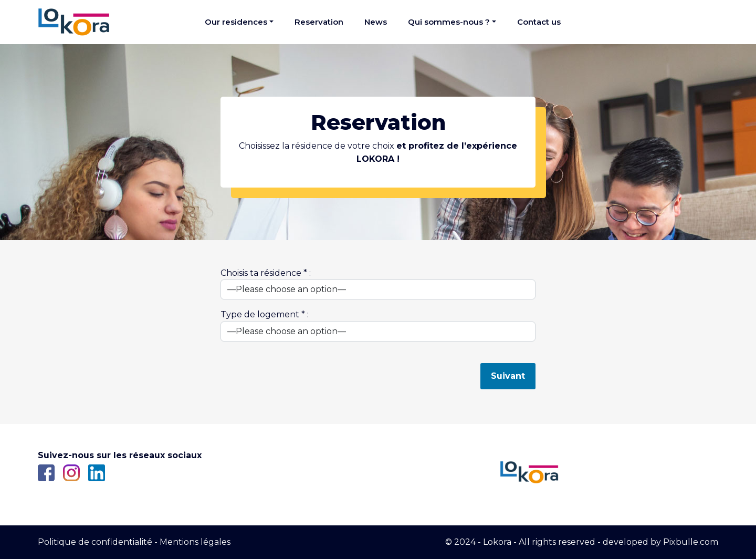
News (376, 22)
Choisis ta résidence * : (378, 284)
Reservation (319, 22)
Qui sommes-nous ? (449, 22)
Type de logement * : (378, 325)
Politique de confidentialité (95, 542)
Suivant (508, 376)
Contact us (539, 22)
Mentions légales (195, 542)
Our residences (236, 22)
